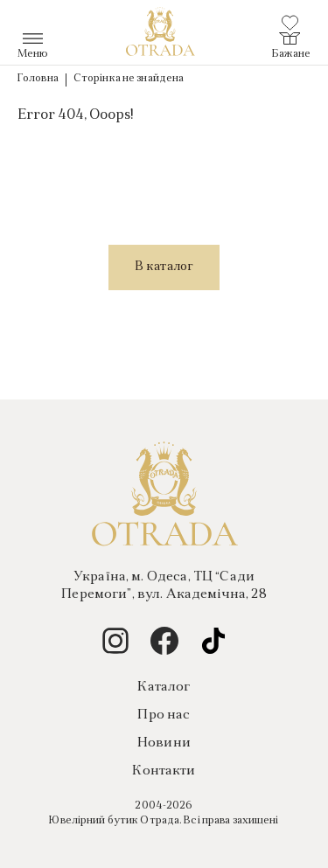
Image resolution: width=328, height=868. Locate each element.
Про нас (164, 715)
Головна (38, 79)
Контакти (164, 771)
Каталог (164, 687)
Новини (164, 743)
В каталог (164, 267)
